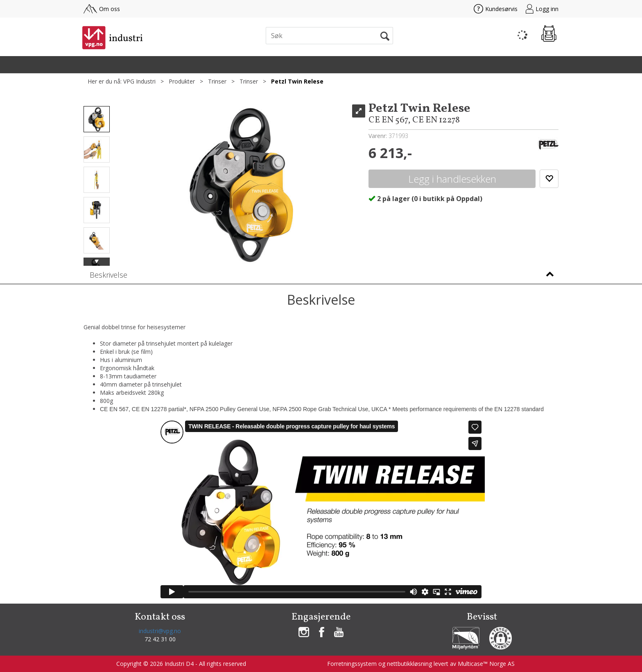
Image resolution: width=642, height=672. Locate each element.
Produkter (182, 81)
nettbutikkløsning (409, 664)
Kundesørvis (496, 9)
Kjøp (452, 179)
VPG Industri (139, 81)
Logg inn (542, 9)
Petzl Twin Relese (297, 81)
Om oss (102, 9)
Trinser (217, 81)
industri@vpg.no (160, 631)
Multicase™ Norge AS (486, 664)
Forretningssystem (352, 664)
